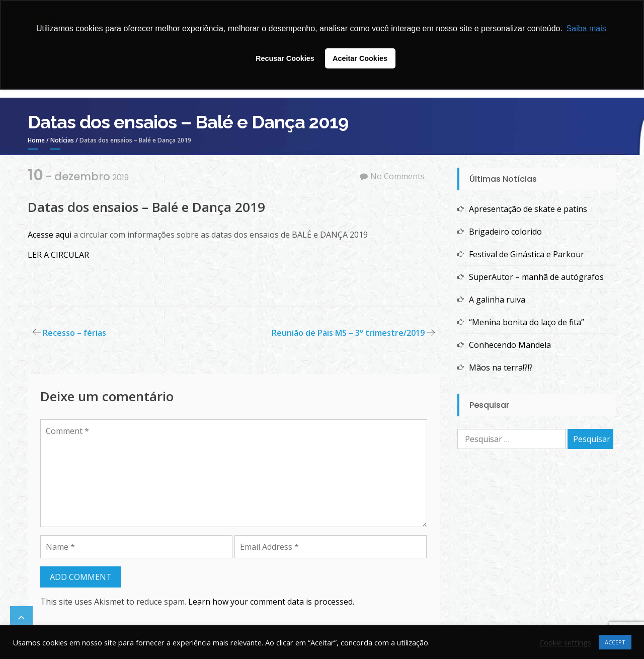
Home (36, 140)
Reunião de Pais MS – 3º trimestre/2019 (348, 333)
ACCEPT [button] (615, 642)
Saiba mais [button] (586, 28)
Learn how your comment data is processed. (271, 602)
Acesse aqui (51, 235)
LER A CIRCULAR (58, 255)
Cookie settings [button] (565, 642)
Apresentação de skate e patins (528, 209)
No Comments (397, 176)
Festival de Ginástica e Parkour (527, 254)
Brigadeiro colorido (505, 232)
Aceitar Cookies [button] (360, 58)
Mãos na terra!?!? (501, 368)
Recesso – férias (74, 333)
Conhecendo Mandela (510, 345)
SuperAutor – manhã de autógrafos (536, 277)
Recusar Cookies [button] (285, 58)
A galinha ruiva (497, 300)
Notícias (62, 140)
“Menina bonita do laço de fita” (527, 322)
